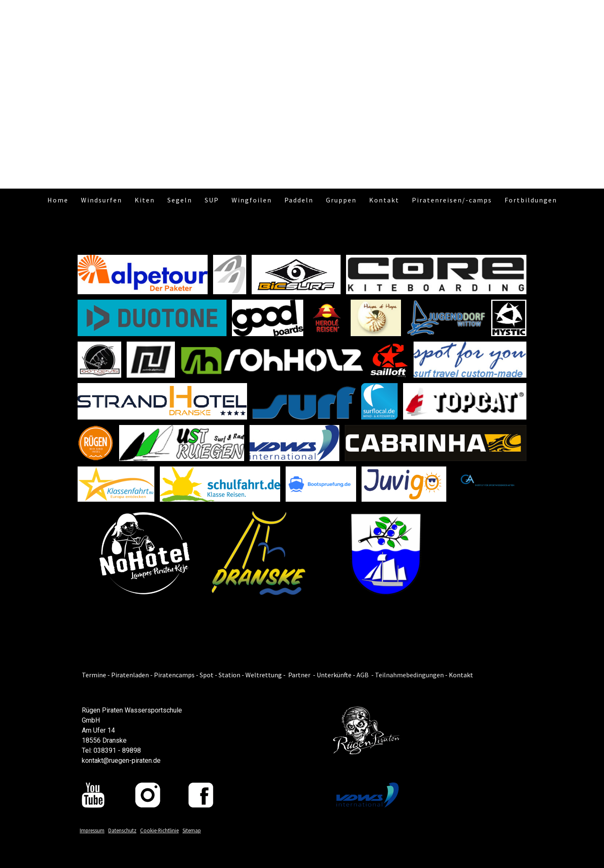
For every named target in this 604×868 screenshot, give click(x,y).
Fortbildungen (531, 200)
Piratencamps (175, 675)
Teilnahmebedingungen (409, 675)
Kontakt (384, 200)
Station (229, 675)
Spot (207, 675)
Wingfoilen (252, 200)
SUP (212, 200)
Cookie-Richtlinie (159, 830)
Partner (299, 675)
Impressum (92, 830)
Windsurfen (102, 200)
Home (58, 200)
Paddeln (299, 200)
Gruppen (341, 200)
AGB (363, 675)
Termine (94, 675)
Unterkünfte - (336, 675)
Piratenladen (130, 675)
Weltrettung (264, 675)
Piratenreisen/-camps (452, 200)
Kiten (145, 200)
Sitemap (192, 830)
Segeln (180, 200)
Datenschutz (122, 830)
